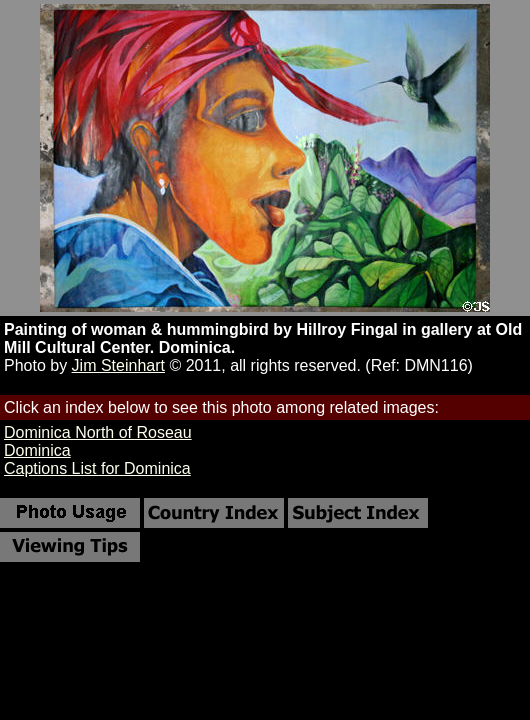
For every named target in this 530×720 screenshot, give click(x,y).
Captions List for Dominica (97, 468)
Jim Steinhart (118, 365)
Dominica (37, 450)
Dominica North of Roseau (98, 432)
